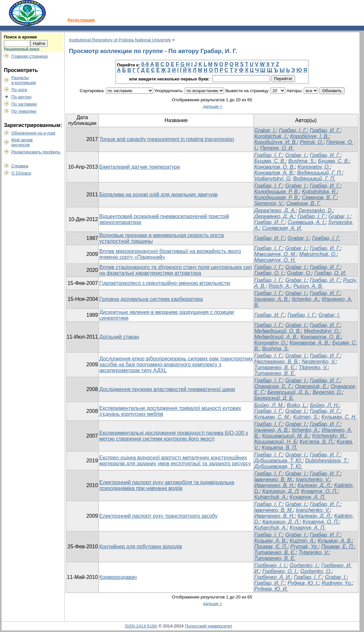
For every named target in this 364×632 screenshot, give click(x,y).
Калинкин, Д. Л (280, 491)
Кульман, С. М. (272, 417)
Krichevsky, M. (329, 436)
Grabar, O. (299, 273)
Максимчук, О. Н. (275, 260)
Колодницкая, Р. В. (277, 197)
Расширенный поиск (22, 49)
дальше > (213, 106)
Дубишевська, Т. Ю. (278, 461)
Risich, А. (279, 286)
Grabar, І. (296, 248)
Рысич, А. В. (308, 286)
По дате (19, 90)
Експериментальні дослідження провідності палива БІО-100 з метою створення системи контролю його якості (174, 436)
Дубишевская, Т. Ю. (278, 466)
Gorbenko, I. (304, 565)
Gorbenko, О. (316, 571)
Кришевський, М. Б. (286, 436)
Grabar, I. (265, 130)
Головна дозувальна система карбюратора (151, 299)
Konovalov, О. (314, 167)
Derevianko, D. (316, 211)
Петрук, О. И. (277, 148)
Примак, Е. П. (337, 547)
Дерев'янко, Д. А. (275, 211)
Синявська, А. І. (306, 222)
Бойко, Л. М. (269, 405)
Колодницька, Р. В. (277, 192)
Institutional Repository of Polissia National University (120, 40)
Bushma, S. (302, 161)
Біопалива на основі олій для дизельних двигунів (158, 195)
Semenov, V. (269, 203)
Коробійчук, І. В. (310, 136)
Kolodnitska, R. (319, 192)
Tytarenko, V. (314, 552)
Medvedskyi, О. (322, 331)
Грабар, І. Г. (293, 130)
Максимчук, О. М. (275, 254)
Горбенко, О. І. (280, 571)
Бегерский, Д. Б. (274, 398)
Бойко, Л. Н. (324, 405)
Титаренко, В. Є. (275, 367)
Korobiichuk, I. (271, 136)
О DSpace (21, 173)
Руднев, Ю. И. (271, 589)
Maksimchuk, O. (318, 254)
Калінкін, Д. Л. (315, 485)
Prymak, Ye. (304, 547)
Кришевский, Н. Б (276, 442)
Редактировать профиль (36, 152)
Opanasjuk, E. (311, 386)
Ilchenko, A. (305, 430)
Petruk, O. (312, 142)
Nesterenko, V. (319, 362)
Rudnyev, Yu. (337, 583)
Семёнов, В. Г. (303, 203)
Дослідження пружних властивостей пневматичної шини (167, 389)
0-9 (145, 64)
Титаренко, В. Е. (275, 373)
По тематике (24, 111)
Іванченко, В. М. (274, 479)
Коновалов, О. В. (275, 167)
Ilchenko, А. (305, 299)
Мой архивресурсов (22, 142)
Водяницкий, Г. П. (314, 179)
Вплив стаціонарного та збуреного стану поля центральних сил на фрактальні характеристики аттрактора (175, 270)
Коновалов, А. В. (274, 173)
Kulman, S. (306, 417)
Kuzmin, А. (302, 541)
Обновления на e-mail (33, 133)
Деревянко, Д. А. (275, 216)
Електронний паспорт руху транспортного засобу (158, 516)
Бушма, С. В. (270, 161)
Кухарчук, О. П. (319, 491)
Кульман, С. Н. (339, 417)
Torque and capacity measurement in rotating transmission (167, 139)
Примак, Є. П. (271, 547)
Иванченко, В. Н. (275, 485)
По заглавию (24, 104)
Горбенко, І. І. (271, 565)
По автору (21, 97)
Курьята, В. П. (280, 448)
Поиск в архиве (20, 37)
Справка (20, 166)
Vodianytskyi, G (272, 179)
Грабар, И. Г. (325, 130)
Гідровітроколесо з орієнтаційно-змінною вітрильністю (165, 283)
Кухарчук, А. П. (307, 497)
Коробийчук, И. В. (276, 142)
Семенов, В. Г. (319, 197)
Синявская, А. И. (282, 228)
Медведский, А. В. (276, 337)
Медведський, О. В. (278, 331)
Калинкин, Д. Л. (281, 522)
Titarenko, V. (313, 367)
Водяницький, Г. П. (320, 173)
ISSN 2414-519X (141, 626)
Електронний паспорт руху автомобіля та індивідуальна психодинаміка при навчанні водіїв (167, 485)
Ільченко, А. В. (272, 299)
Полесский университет (209, 626)
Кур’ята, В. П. (317, 442)
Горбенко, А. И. (273, 577)
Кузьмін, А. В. (271, 541)
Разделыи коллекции (24, 80)
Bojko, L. (297, 405)
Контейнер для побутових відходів (141, 547)
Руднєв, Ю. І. (303, 583)
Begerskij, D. (327, 392)
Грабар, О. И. (330, 273)
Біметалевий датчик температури (140, 167)
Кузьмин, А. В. (335, 541)
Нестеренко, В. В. (277, 362)
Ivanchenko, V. (313, 479)
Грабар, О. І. (269, 273)
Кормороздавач (118, 577)
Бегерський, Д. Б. (289, 392)
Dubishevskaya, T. (326, 461)
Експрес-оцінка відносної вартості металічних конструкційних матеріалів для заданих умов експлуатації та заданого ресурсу (175, 461)
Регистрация (81, 20)
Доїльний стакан (119, 337)
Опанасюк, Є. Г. (273, 386)
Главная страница (30, 56)
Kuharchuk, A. (271, 497)
